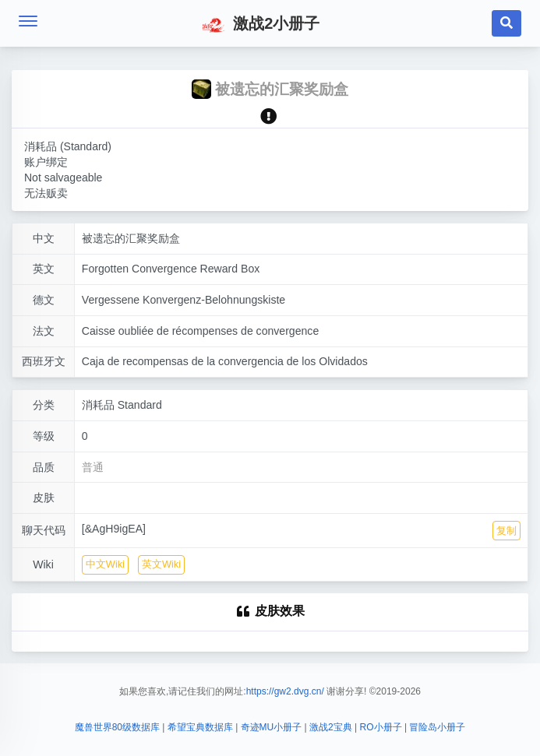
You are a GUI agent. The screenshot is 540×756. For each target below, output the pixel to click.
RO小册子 (381, 727)
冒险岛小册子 (437, 727)
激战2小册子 (261, 25)
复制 (506, 531)
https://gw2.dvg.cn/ (285, 691)
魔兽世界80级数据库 (117, 727)
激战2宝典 (331, 727)
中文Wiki (105, 564)
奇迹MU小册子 (272, 727)
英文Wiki (161, 564)
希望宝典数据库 (200, 727)
